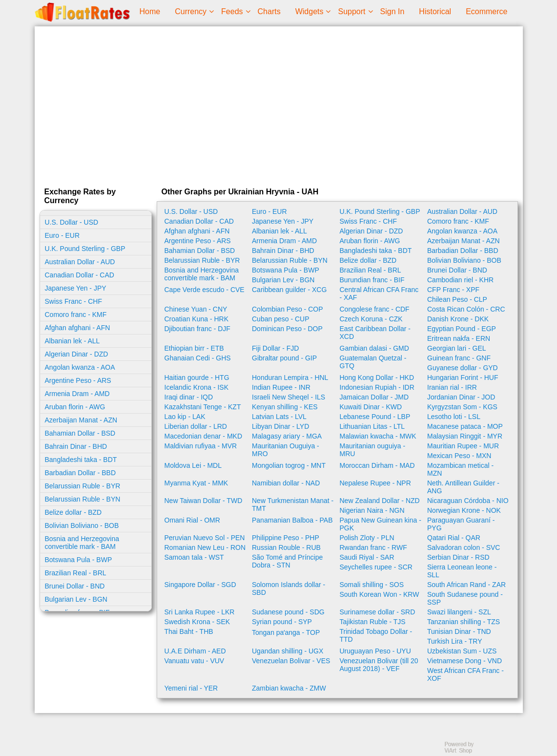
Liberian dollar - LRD (196, 426)
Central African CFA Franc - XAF (379, 294)
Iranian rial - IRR (452, 387)
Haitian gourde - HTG (197, 378)
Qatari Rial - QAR (454, 538)
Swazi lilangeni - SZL (459, 612)
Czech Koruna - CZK (371, 319)
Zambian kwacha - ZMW (289, 688)
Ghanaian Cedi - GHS (198, 358)
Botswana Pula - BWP (79, 560)
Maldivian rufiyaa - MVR (201, 446)
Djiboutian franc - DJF (197, 329)
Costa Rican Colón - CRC (466, 309)
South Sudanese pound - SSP (465, 598)
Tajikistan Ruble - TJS (373, 622)
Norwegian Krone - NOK (464, 510)
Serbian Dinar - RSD (458, 557)
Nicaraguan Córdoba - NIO (468, 501)
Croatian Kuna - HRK (197, 319)
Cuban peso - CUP (281, 319)
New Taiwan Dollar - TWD (204, 501)
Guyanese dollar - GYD (463, 368)
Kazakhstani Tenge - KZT (203, 407)
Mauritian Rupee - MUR (463, 446)
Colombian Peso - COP (288, 309)
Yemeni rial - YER (191, 688)
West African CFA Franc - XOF (465, 674)
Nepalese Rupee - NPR (375, 483)
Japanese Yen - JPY (76, 288)
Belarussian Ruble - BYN (83, 499)
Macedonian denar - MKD (204, 436)
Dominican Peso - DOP (287, 329)
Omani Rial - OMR (192, 520)
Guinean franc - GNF (459, 358)
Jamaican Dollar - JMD (374, 397)
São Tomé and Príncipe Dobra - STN (287, 561)
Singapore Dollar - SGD (200, 585)
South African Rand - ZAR (466, 585)
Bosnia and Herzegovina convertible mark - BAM (82, 543)
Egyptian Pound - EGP (462, 329)
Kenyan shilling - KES (285, 407)
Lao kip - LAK (185, 417)
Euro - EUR (62, 235)
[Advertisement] (279, 105)
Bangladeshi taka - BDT (81, 460)
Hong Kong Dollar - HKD (377, 378)
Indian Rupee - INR (281, 387)
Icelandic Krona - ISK (197, 387)
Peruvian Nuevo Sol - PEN (205, 538)
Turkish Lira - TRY (455, 641)
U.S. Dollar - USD (72, 222)
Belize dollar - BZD (73, 512)
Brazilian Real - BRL (76, 573)
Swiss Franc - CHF (73, 301)
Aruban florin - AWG (75, 407)
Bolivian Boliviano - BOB (82, 525)
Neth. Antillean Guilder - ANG (463, 487)
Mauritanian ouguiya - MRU (373, 450)
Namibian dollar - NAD (286, 483)
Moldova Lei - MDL (193, 465)
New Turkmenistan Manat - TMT (293, 504)
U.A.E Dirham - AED (195, 651)
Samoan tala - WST (194, 557)
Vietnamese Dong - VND (464, 661)
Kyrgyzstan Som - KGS (462, 407)
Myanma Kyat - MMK (196, 483)
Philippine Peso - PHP (286, 538)
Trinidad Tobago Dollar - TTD (376, 635)
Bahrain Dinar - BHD (76, 446)
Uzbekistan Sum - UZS (462, 651)
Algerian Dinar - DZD (77, 354)
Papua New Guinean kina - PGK (381, 524)
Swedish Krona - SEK (197, 622)
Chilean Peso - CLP (457, 299)
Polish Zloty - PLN (367, 538)
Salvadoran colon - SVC (464, 547)
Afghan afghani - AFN (78, 328)
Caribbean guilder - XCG (289, 290)
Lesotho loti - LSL (454, 417)
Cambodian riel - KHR (460, 280)
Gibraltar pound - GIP (284, 358)
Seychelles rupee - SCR (376, 567)
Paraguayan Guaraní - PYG (461, 524)
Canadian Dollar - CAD (80, 275)
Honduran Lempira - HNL (290, 378)
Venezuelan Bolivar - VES (291, 661)
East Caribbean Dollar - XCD (375, 333)
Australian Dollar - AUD (80, 262)
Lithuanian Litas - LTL (372, 426)
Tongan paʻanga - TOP (286, 632)
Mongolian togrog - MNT (289, 465)
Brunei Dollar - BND (75, 586)
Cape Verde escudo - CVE (205, 290)
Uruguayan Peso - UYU (375, 651)
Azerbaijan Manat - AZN (81, 420)
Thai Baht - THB (189, 631)
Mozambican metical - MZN (460, 469)
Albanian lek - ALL (72, 341)
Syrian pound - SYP (282, 622)
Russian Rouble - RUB (286, 547)
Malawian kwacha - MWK (378, 436)
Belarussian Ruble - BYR (83, 486)
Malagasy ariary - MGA (287, 436)
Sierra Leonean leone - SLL (462, 571)
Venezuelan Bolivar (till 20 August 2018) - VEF (379, 665)
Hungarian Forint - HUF (463, 378)
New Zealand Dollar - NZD (380, 501)
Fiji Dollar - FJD (275, 348)
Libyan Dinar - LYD (280, 426)
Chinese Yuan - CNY (196, 309)
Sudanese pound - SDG (288, 612)
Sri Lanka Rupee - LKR (200, 612)
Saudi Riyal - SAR (367, 557)
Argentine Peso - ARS (78, 380)
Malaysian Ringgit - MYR (465, 436)
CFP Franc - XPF (453, 290)
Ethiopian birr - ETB (194, 348)
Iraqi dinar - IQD (189, 397)
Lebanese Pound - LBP (375, 417)
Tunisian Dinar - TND (459, 631)
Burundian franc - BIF (372, 280)
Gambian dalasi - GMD (374, 348)
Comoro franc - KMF (76, 315)
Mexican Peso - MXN (459, 456)
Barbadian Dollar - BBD (81, 473)
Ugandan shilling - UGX (288, 651)
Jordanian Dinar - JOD (461, 397)
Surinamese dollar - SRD (378, 612)
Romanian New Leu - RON (205, 547)
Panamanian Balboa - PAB (292, 520)
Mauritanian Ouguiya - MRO (286, 450)
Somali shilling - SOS (372, 585)
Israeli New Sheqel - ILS (289, 397)
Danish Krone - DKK (458, 319)
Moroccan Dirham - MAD (377, 465)
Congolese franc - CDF (375, 309)
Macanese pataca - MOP (465, 426)
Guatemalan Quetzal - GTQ (373, 362)
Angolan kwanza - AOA (80, 367)
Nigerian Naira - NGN (372, 510)
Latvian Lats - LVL (279, 417)
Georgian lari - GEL (457, 348)
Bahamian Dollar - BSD (80, 433)
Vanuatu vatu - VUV (195, 661)
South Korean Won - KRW (380, 594)
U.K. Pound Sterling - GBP (85, 249)
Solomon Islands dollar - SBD (289, 588)
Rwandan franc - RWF (373, 547)
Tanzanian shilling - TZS (464, 622)
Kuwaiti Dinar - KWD (371, 407)
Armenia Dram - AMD (77, 394)
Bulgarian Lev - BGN (76, 599)
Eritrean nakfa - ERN (459, 338)
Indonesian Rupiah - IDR (377, 387)
